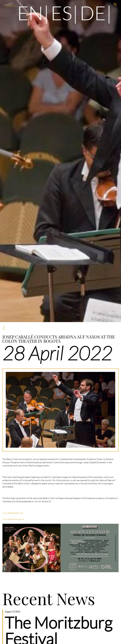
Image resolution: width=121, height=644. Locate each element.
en (30, 13)
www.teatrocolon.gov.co (13, 519)
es (61, 13)
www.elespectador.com (13, 513)
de (93, 13)
